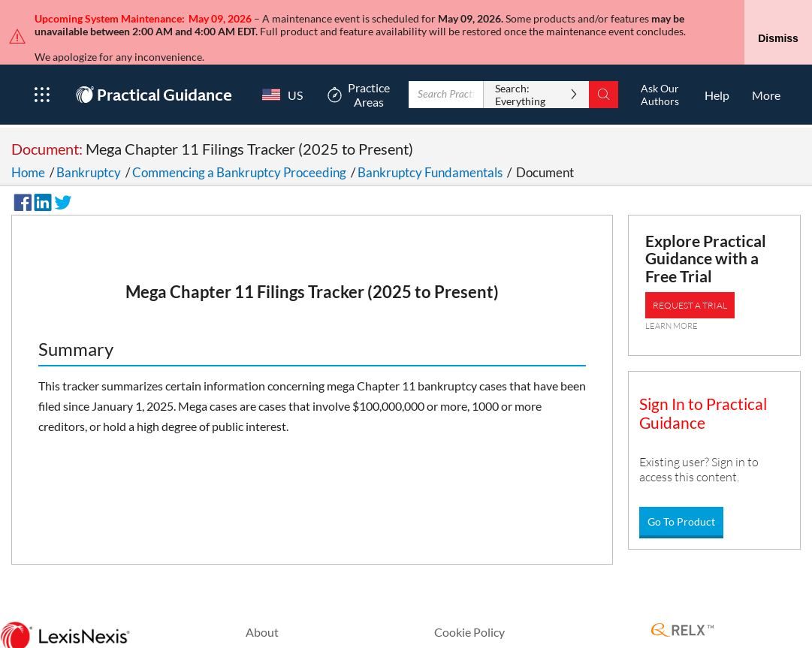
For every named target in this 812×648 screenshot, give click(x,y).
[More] (766, 68)
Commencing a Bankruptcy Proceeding (239, 145)
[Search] (604, 68)
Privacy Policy (282, 627)
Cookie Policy (469, 604)
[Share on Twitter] (61, 173)
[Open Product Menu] (42, 68)
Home (28, 145)
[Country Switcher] (279, 68)
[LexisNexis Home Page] (65, 609)
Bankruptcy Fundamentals (430, 145)
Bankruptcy (89, 145)
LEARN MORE (672, 298)
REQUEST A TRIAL (690, 277)
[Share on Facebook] (20, 173)
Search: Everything (520, 68)
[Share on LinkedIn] (41, 173)
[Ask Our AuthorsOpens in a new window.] (660, 68)
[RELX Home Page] (682, 603)
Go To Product (681, 494)
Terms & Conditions (485, 627)
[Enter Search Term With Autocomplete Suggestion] (446, 68)
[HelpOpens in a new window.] (717, 68)
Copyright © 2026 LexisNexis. (728, 633)
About (262, 604)
